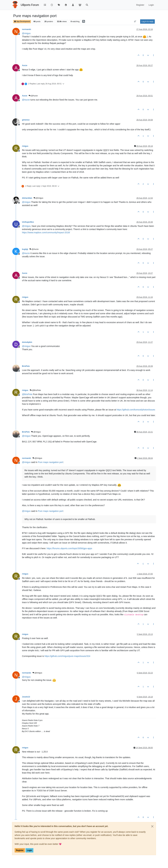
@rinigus (38, 198)
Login (29, 850)
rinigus (25, 146)
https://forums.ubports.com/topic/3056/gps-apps (69, 548)
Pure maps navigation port (51, 462)
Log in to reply (147, 22)
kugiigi (25, 249)
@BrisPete (35, 390)
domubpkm (27, 342)
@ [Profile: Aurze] (26, 100)
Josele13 (26, 697)
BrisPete (26, 366)
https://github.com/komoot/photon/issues (136, 410)
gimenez (26, 120)
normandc (27, 29)
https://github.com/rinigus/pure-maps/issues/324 (67, 656)
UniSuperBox (28, 222)
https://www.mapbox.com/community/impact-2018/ (46, 232)
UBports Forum (30, 5)
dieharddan (27, 198)
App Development (22, 21)
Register (20, 850)
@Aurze (33, 96)
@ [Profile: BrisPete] (27, 394)
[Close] (152, 826)
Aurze (25, 65)
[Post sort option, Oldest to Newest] (135, 22)
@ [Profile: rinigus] (26, 33)
